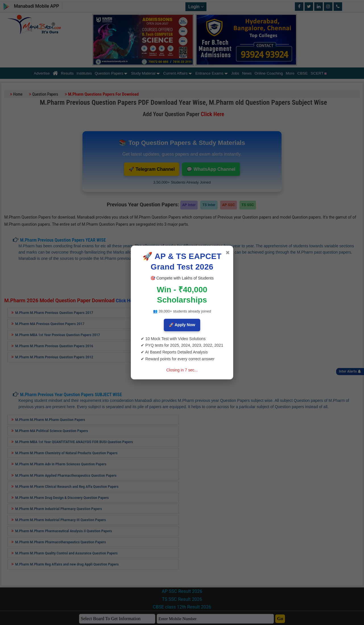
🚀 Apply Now (182, 325)
